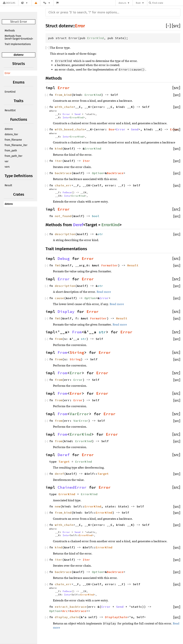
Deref (78, 225)
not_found (63, 216)
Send (77, 114)
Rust (138, 3)
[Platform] (47, 3)
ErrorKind (10, 92)
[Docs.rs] (9, 3)
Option (98, 173)
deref (59, 474)
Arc (65, 611)
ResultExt (10, 110)
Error (7, 73)
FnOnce (67, 192)
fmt (58, 265)
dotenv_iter (11, 134)
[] (169, 26)
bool (96, 216)
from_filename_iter (16, 145)
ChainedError (72, 487)
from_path (11, 151)
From (77, 332)
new (58, 506)
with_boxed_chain (70, 129)
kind (59, 148)
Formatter (110, 265)
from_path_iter (13, 156)
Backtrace (115, 173)
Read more (104, 292)
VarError (79, 414)
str (100, 234)
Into (66, 117)
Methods (10, 31)
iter (59, 161)
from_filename (13, 140)
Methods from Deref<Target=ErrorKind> (19, 37)
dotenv (19, 55)
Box (111, 129)
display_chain (67, 617)
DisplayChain (116, 617)
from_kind (63, 95)
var (7, 161)
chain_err (63, 185)
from (59, 339)
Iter (86, 161)
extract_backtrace (71, 607)
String (77, 353)
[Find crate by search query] (167, 3)
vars (7, 167)
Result (8, 185)
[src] (176, 26)
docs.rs (122, 3)
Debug (64, 259)
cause (59, 298)
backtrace (63, 173)
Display (66, 312)
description (65, 234)
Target (64, 462)
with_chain (64, 107)
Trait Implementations (18, 44)
